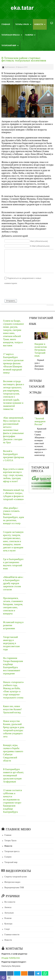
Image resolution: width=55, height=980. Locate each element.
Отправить (11, 301)
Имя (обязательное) (39, 241)
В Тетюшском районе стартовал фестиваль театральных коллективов (24, 59)
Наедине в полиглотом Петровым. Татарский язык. (41, 350)
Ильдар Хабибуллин (11, 958)
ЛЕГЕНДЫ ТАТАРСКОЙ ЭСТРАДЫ (37, 387)
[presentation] (27, 292)
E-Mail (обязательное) (40, 246)
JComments (50, 305)
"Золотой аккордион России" (40, 421)
